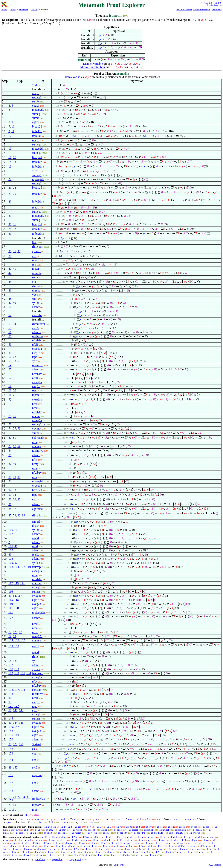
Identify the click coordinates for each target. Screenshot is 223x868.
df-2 (146, 852)
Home (13, 9)
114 (22, 583)
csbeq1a (37, 349)
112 (11, 583)
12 (10, 136)
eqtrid (36, 600)
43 (10, 767)
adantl (36, 791)
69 (10, 386)
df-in (140, 840)
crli (80, 822)
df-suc (106, 846)
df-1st (65, 849)
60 (10, 357)
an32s (36, 328)
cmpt (189, 819)
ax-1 (56, 827)
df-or (64, 837)
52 (10, 315)
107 (23, 567)
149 (17, 735)
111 (11, 608)
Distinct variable (93, 64)
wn (21, 819)
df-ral (28, 840)
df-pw (194, 840)
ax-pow (15, 830)
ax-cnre (107, 833)
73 (14, 515)
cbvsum (37, 583)
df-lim (94, 846)
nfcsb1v (37, 340)
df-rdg (127, 849)
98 (23, 515)
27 (19, 797)
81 (14, 438)
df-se (158, 843)
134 (29, 673)
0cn (34, 242)
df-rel (191, 843)
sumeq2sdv (39, 424)
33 (10, 234)
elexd (35, 400)
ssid (35, 85)
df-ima (47, 846)
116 (11, 592)
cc (31, 822)
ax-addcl (118, 830)
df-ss (151, 840)
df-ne (6, 840)
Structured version (184, 9)
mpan (36, 269)
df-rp (202, 852)
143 (21, 710)
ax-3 (70, 827)
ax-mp (48, 827)
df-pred (59, 846)
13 (10, 797)
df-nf (130, 837)
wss (130, 819)
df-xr (62, 852)
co (9, 822)
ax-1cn (92, 830)
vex (34, 295)
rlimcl (36, 657)
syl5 (35, 767)
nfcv (35, 404)
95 (19, 499)
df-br (57, 843)
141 (11, 706)
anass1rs (37, 315)
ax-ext (182, 827)
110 (29, 567)
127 (23, 640)
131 (15, 661)
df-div (123, 852)
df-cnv (202, 843)
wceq (49, 819)
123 (11, 646)
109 (11, 563)
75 (10, 416)
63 (19, 361)
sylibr (36, 303)
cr (41, 822)
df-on (83, 846)
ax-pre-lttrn (139, 833)
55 (10, 328)
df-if (184, 840)
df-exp (39, 855)
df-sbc (96, 840)
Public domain (119, 865)
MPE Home (23, 9)
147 (17, 727)
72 (10, 400)
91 (10, 495)
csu (92, 822)
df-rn (25, 846)
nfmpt (36, 464)
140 (15, 710)
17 (14, 157)
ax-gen (78, 827)
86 (14, 499)
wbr (176, 819)
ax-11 (160, 827)
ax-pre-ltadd (157, 833)
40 (10, 269)
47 (10, 303)
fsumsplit (38, 567)
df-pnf (38, 852)
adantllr (37, 332)
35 (10, 251)
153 (11, 753)
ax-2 (63, 827)
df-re (76, 855)
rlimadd (37, 515)
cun (107, 819)
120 (16, 608)
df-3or (74, 837)
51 (10, 361)
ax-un (38, 830)
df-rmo (51, 840)
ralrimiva (38, 336)
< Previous (207, 3)
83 (10, 446)
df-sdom (196, 849)
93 (14, 490)
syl (34, 661)
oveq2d (37, 604)
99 (10, 744)
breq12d (37, 126)
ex (34, 749)
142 (17, 706)
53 (10, 324)
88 (10, 477)
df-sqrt (100, 855)
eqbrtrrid (37, 438)
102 (11, 534)
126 (17, 640)
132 (11, 665)
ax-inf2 (50, 830)
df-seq (26, 855)
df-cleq (186, 837)
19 (10, 167)
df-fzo (14, 855)
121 (11, 612)
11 (13, 131)
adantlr (36, 559)
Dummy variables (73, 77)
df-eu (162, 837)
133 (17, 669)
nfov (35, 632)
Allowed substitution (92, 67)
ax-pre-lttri (122, 833)
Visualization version (202, 9)
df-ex (119, 837)
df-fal (108, 837)
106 (11, 550)
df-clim (126, 855)
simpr (36, 433)
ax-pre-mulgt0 (176, 833)
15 (10, 149)
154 (11, 760)
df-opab (69, 843)
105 (11, 546)
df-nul (173, 840)
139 (11, 727)
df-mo (151, 837)
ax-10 (149, 827)
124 (11, 640)
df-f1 (160, 846)
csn (150, 819)
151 (21, 744)
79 (19, 428)
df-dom (183, 849)
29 (10, 216)
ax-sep (206, 827)
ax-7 (119, 827)
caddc (65, 822)
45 (10, 515)
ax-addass (197, 830)
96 (10, 504)
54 (14, 324)
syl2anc (37, 596)
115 (11, 600)
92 (10, 490)
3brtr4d (37, 744)
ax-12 (171, 827)
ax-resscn (77, 830)
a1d (34, 256)
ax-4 (89, 827)
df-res (35, 846)
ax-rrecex (92, 833)
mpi (35, 810)
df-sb (140, 837)
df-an (54, 837)
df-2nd (76, 849)
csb (95, 819)
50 (10, 307)
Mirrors (4, 9)
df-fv (193, 846)
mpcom (37, 805)
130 (17, 673)
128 (17, 646)
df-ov (15, 849)
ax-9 (138, 827)
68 (10, 390)
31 (14, 224)
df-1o (139, 849)
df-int (35, 843)
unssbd (36, 290)
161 (14, 810)
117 (20, 596)
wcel (63, 819)
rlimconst (38, 247)
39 (28, 797)
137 (17, 690)
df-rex (39, 840)
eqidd (36, 538)
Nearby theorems (214, 5)
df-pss (162, 840)
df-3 (157, 852)
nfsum (36, 416)
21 (10, 194)
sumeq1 (37, 97)
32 (14, 229)
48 (10, 299)
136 (11, 690)
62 (14, 357)
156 (11, 775)
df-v (85, 840)
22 (10, 179)
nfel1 (35, 345)
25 (14, 194)
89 (14, 477)
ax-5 (99, 827)
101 (17, 530)
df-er (149, 849)
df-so (138, 843)
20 (14, 797)
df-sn (205, 840)
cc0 (52, 822)
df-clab (174, 837)
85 (10, 455)
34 (23, 797)
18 (14, 162)
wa (38, 819)
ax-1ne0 (48, 833)
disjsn (36, 526)
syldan (36, 563)
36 (14, 251)
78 (10, 424)
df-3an (86, 837)
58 (14, 361)
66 (10, 395)
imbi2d (36, 136)
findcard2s (39, 799)
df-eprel (115, 843)
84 (10, 509)
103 (11, 567)
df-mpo (41, 849)
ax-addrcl (133, 830)
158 (11, 791)
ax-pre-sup (195, 833)
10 (13, 126)
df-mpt (82, 843)
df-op (13, 843)
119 (11, 604)
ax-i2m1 (34, 833)
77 (14, 428)
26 (10, 201)
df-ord (72, 846)
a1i (34, 282)
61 (10, 353)
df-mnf (50, 852)
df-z (179, 852)
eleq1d (36, 353)
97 (14, 509)
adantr (36, 307)
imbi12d (37, 131)
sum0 (35, 101)
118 (17, 600)
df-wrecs (102, 849)
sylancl (36, 251)
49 (14, 303)
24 (14, 188)
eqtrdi (36, 106)
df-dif (119, 840)
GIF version (217, 9)
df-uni (24, 843)
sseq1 (36, 93)
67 (10, 378)
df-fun (129, 846)
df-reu (63, 840)
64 (10, 365)
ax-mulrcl (164, 830)
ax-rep (194, 827)
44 (10, 282)
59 (10, 345)
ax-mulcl (149, 830)
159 (11, 800)
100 (11, 530)
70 (14, 390)
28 (10, 229)
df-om (53, 849)
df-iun (47, 843)
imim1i (36, 273)
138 (23, 690)
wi (30, 819)
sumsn (36, 592)
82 (19, 515)
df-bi (45, 837)
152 (11, 749)
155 (15, 767)
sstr (34, 264)
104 (17, 567)
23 (10, 188)
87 (10, 464)
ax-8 (128, 827)
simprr (36, 286)
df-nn (135, 852)
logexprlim (57, 859)
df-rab (75, 840)
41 (14, 269)
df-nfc (210, 837)
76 (14, 416)
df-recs (116, 849)
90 (19, 477)
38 (10, 256)
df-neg (111, 852)
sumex (36, 277)
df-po (127, 843)
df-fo (170, 846)
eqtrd (35, 608)
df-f (150, 846)
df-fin (209, 849)
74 (10, 428)
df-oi (14, 852)
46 (10, 290)
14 (10, 162)
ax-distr (19, 833)
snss (35, 299)
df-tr (93, 843)
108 (11, 559)
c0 (140, 819)
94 (14, 495)
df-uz (190, 852)
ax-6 (109, 827)
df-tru (97, 837)
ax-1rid (62, 833)
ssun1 (36, 260)
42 (10, 273)
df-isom (204, 846)
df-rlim (140, 855)
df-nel (17, 840)
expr (35, 753)
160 (14, 805)
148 (11, 731)
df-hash (52, 855)
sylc (35, 361)
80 (10, 438)
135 (11, 735)
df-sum (153, 855)
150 (11, 739)
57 (10, 336)
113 (17, 583)
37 (19, 251)
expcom (37, 775)
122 (11, 618)
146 (21, 723)
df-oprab (28, 849)
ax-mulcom (181, 830)
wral (74, 819)
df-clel (198, 837)
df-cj (65, 855)
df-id (103, 843)
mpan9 (36, 395)
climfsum (40, 859)
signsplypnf (75, 859)
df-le (86, 852)
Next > (218, 3)
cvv (85, 819)
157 (11, 783)
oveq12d (37, 636)
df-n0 (168, 852)
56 (10, 332)
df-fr (148, 843)
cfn (21, 822)
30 (10, 224)
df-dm (13, 846)
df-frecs (89, 849)
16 (10, 157)
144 (15, 723)
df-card (25, 852)
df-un (130, 840)
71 (14, 395)
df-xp (180, 843)
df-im (88, 855)
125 (15, 632)
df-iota (117, 846)
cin (118, 819)
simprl (36, 522)
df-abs (113, 855)
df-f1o (182, 846)
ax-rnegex (77, 833)
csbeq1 (36, 587)
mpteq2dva (39, 612)
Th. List (35, 9)
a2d (34, 760)
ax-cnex (62, 830)
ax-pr (27, 830)
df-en (171, 849)
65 (10, 369)
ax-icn (104, 830)
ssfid (35, 546)
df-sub (98, 852)
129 (15, 744)
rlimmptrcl (39, 324)
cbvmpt (37, 428)
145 (11, 719)
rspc (35, 357)
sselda (36, 555)
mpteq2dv (38, 110)
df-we (169, 843)
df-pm (160, 849)
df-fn (140, 846)
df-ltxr (74, 852)
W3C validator (215, 865)
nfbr (35, 477)
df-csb (107, 840)
